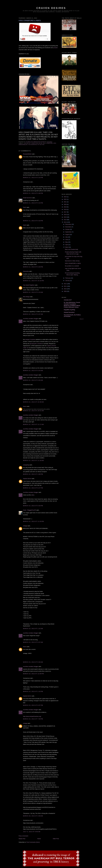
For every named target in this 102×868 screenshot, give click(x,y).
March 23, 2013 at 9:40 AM (33, 662)
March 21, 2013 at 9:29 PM (33, 267)
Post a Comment (23, 836)
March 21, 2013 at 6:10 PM (33, 178)
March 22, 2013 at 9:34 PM (33, 506)
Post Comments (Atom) (33, 842)
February (68, 278)
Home (39, 839)
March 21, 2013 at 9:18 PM (33, 221)
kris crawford (48, 143)
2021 (65, 202)
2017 (65, 212)
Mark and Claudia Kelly (72, 249)
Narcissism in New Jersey (72, 261)
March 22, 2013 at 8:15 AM (33, 292)
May (67, 242)
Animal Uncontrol (69, 312)
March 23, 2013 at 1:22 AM (33, 629)
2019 (65, 207)
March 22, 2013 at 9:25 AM (33, 380)
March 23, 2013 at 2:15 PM (33, 691)
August (67, 234)
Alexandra (26, 271)
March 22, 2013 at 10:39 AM (33, 402)
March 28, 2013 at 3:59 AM (33, 816)
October (68, 229)
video (33, 495)
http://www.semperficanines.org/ (32, 716)
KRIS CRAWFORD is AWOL (73, 263)
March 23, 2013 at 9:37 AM (33, 642)
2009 (65, 291)
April (67, 245)
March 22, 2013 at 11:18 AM (33, 460)
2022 (65, 199)
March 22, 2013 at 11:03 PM (33, 521)
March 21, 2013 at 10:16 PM (33, 281)
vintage (25, 526)
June (67, 240)
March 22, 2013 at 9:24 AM (33, 371)
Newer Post (22, 839)
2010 (65, 289)
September (69, 232)
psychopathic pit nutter (36, 145)
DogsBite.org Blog (69, 310)
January (68, 281)
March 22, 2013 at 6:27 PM (33, 488)
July (67, 237)
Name (25, 406)
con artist (27, 143)
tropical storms (27, 479)
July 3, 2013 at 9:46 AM (32, 832)
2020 (65, 204)
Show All (81, 319)
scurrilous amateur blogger (31, 319)
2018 (65, 209)
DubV (25, 207)
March (67, 247)
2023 (65, 197)
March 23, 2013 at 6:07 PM (33, 705)
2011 (65, 286)
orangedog (26, 465)
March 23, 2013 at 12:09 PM (33, 674)
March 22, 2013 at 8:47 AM (33, 314)
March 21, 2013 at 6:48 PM (33, 193)
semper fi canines (30, 339)
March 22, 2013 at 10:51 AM (33, 411)
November (68, 227)
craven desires (51, 8)
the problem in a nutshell (72, 266)
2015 (65, 217)
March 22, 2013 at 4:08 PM (33, 474)
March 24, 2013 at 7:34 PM (33, 719)
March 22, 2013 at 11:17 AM (33, 424)
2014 (65, 220)
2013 (65, 222)
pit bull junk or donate (36, 344)
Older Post (56, 839)
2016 (65, 215)
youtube (55, 48)
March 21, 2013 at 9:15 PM (33, 203)
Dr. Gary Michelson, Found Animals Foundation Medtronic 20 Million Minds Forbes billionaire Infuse (72, 305)
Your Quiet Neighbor (29, 285)
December (68, 224)
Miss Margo (26, 297)
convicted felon (37, 143)
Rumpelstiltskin (27, 154)
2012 (65, 284)
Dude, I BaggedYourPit (30, 510)
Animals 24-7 (68, 300)
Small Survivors (28, 198)
